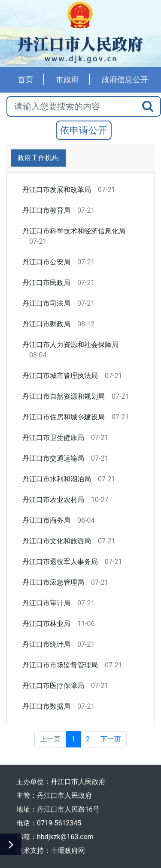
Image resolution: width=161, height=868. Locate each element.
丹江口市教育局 (46, 210)
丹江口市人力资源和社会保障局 (70, 345)
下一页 (111, 739)
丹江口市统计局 (46, 644)
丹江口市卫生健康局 (53, 438)
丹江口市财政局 (46, 324)
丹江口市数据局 (46, 706)
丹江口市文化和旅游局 (57, 541)
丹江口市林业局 (46, 624)
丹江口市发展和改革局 (57, 190)
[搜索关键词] (71, 106)
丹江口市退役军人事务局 (60, 562)
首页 (25, 79)
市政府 (67, 79)
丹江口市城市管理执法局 (60, 376)
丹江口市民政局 (46, 283)
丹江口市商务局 (46, 520)
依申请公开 (84, 130)
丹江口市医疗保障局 (53, 686)
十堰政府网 (68, 851)
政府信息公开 (125, 79)
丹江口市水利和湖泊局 (57, 479)
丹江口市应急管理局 (53, 582)
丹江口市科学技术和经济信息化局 (74, 231)
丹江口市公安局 (46, 262)
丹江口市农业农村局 (53, 500)
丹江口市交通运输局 (53, 458)
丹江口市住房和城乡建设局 (64, 417)
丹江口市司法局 (46, 303)
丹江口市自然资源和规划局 (64, 396)
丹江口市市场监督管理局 (60, 665)
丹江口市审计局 (46, 603)
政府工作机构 (38, 158)
